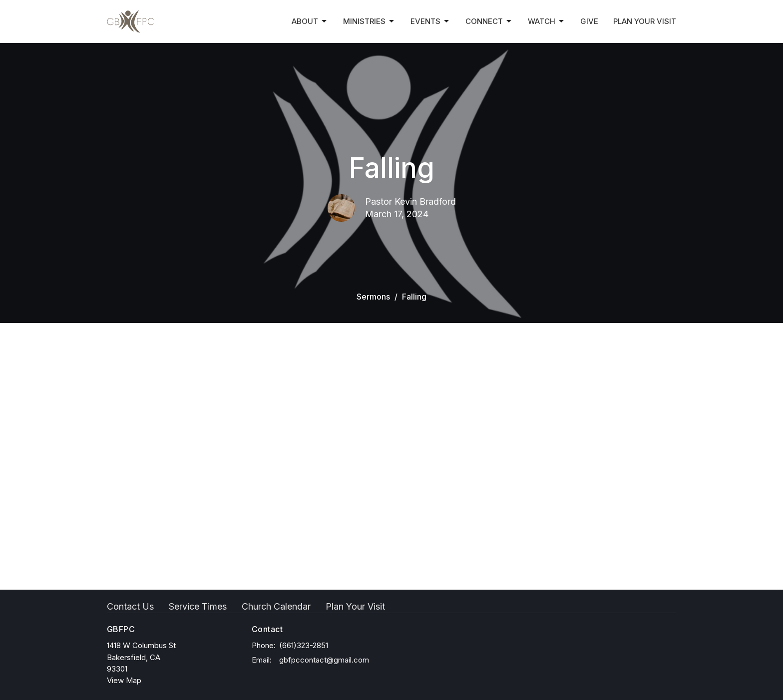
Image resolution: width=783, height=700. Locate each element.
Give (589, 21)
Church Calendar (276, 606)
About (310, 21)
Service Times (198, 606)
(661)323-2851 (304, 645)
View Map (124, 680)
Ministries (369, 21)
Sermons (373, 297)
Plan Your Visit (645, 21)
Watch (547, 21)
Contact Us (130, 606)
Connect (489, 21)
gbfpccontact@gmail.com (324, 660)
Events (430, 21)
